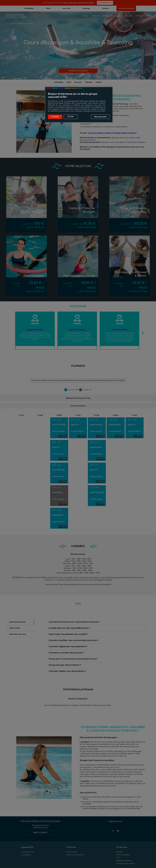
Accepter (55, 117)
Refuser (71, 117)
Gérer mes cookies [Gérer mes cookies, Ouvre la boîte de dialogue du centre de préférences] (100, 117)
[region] (79, 105)
